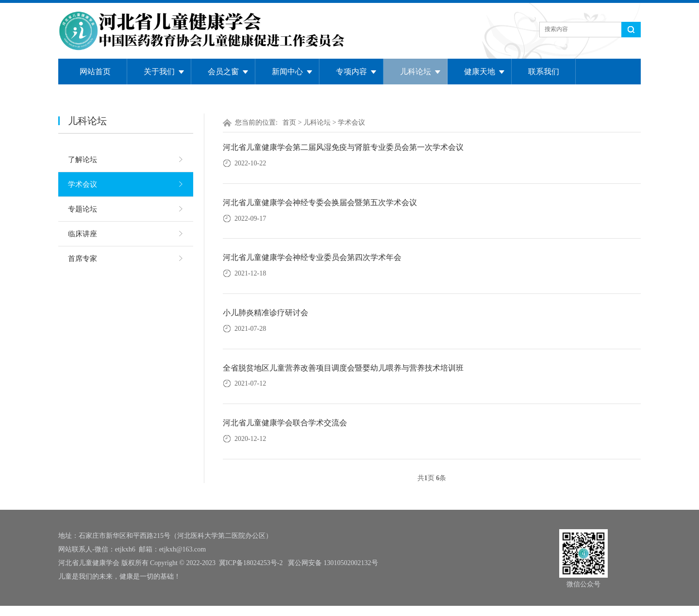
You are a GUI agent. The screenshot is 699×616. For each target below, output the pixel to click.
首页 (289, 122)
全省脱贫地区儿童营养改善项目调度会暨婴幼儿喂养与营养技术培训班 (343, 368)
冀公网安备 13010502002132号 (333, 563)
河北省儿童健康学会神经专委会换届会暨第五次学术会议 (320, 203)
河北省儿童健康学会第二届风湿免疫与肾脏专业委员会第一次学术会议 (343, 147)
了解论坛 (83, 160)
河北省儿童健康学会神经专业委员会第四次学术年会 (312, 257)
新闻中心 (287, 72)
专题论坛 (83, 209)
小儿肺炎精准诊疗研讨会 (266, 313)
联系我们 (544, 72)
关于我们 (159, 72)
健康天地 (480, 72)
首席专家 (83, 259)
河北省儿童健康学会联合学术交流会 (285, 423)
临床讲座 (83, 234)
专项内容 (351, 72)
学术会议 (83, 184)
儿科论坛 (416, 72)
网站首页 (95, 72)
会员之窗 (223, 72)
